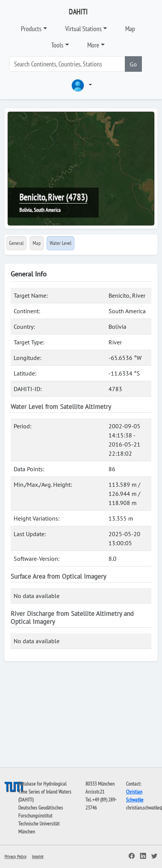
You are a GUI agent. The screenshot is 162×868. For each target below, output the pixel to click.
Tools (57, 45)
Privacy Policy (16, 856)
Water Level (61, 243)
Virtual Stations (83, 29)
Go (133, 64)
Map (130, 29)
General (16, 243)
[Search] (67, 64)
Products (31, 29)
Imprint (38, 856)
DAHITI (78, 12)
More (93, 45)
